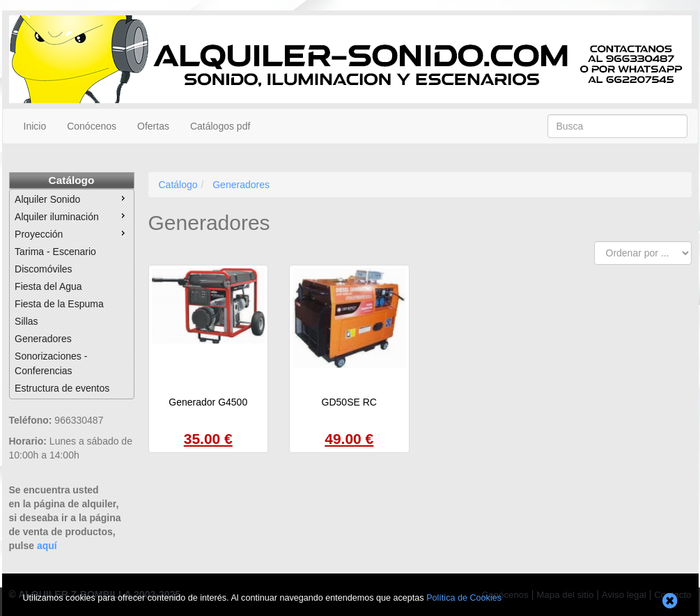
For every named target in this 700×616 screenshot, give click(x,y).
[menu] (72, 294)
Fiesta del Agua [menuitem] (48, 286)
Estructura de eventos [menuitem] (62, 388)
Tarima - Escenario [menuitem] (55, 252)
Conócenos (92, 126)
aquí (47, 546)
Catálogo (72, 180)
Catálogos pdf (220, 126)
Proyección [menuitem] (71, 233)
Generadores (241, 185)
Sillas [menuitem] (26, 321)
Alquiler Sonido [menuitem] (71, 199)
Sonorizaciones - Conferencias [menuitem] (51, 363)
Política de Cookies (464, 598)
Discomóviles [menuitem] (43, 269)
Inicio (35, 126)
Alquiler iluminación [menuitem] (71, 216)
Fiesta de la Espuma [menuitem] (59, 304)
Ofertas (153, 126)
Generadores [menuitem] (43, 339)
